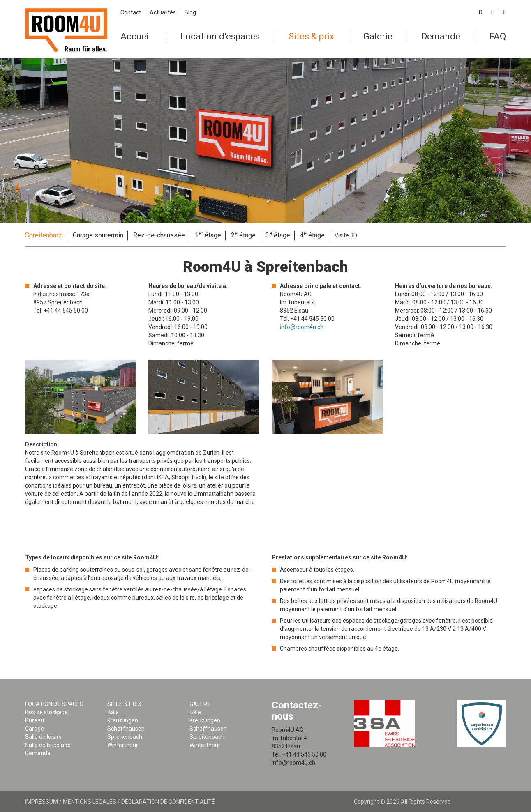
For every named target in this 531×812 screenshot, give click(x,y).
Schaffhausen (126, 729)
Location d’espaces (220, 36)
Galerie (378, 36)
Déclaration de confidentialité (168, 802)
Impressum (42, 802)
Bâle (113, 712)
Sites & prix (311, 36)
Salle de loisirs (43, 737)
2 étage (243, 235)
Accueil (136, 36)
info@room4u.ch (302, 327)
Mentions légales (90, 802)
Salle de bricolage (48, 745)
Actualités (163, 12)
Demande (441, 36)
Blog (190, 12)
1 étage (208, 235)
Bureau (35, 720)
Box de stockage (46, 712)
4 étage (312, 235)
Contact (131, 12)
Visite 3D (346, 235)
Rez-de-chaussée (159, 235)
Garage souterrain (98, 235)
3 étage (278, 235)
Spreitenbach (44, 235)
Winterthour (123, 745)
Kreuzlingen (123, 720)
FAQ (498, 36)
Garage (35, 729)
